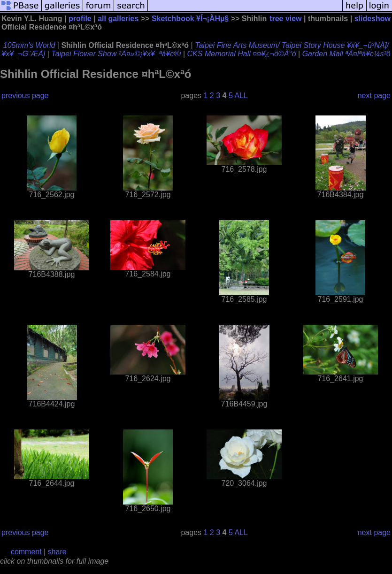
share (57, 552)
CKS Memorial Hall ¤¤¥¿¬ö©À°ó (242, 54)
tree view (285, 19)
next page (374, 96)
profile (80, 19)
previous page (25, 96)
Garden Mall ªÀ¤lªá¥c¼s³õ (346, 54)
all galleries (118, 19)
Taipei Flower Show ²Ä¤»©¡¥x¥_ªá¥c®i (116, 54)
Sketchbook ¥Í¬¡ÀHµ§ (190, 19)
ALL (241, 96)
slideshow (373, 19)
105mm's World (29, 45)
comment (26, 552)
